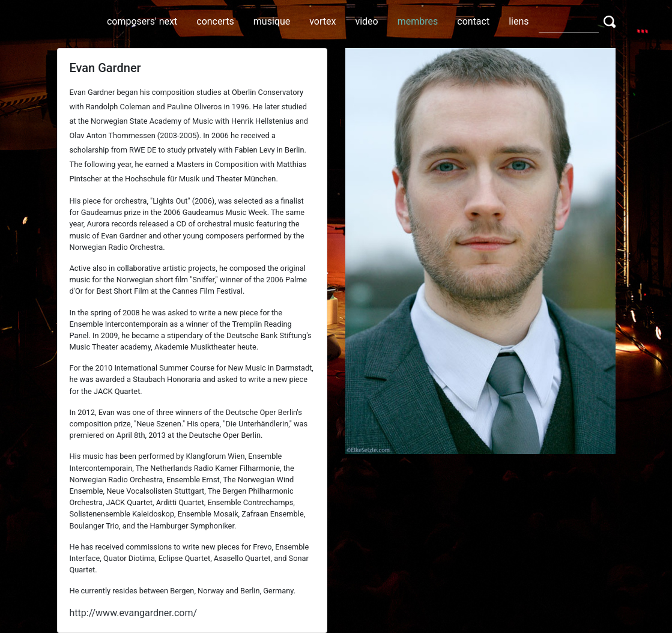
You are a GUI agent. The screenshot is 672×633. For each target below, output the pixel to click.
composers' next (142, 21)
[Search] (569, 21)
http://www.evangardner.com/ (134, 613)
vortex (322, 21)
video (366, 21)
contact (473, 21)
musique (272, 21)
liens (519, 21)
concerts (215, 21)
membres (418, 21)
